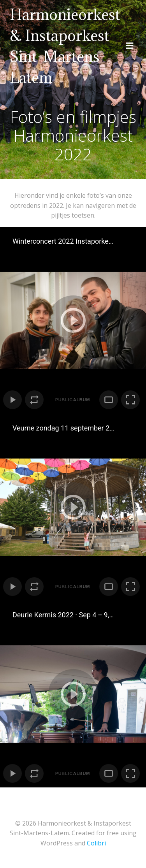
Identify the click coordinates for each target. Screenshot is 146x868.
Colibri (96, 843)
